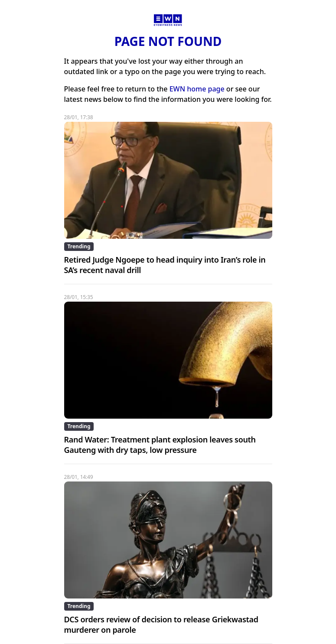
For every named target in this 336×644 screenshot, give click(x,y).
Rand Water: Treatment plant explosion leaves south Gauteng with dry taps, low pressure (160, 445)
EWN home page (197, 89)
